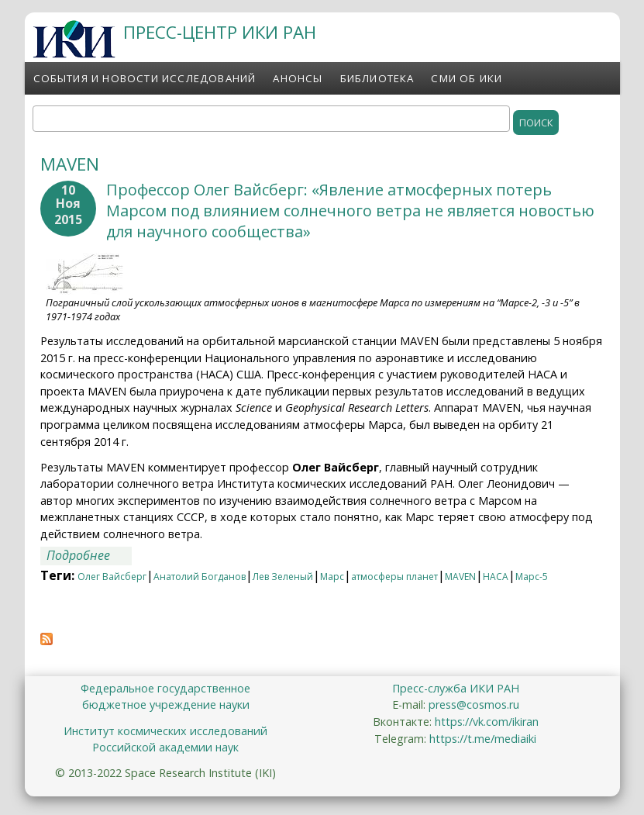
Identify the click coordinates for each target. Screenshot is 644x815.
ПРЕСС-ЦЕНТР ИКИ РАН (220, 32)
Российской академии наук (165, 747)
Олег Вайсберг (112, 577)
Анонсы (298, 78)
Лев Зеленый (283, 577)
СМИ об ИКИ (467, 78)
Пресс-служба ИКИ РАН (456, 688)
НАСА (496, 577)
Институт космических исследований (165, 731)
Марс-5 (532, 577)
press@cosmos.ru (474, 704)
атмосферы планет (394, 577)
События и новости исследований (145, 78)
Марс (332, 577)
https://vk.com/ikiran (487, 722)
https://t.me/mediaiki (483, 739)
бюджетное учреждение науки (166, 704)
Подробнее (89, 556)
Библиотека (377, 78)
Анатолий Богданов (200, 577)
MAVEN (460, 577)
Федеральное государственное (165, 688)
